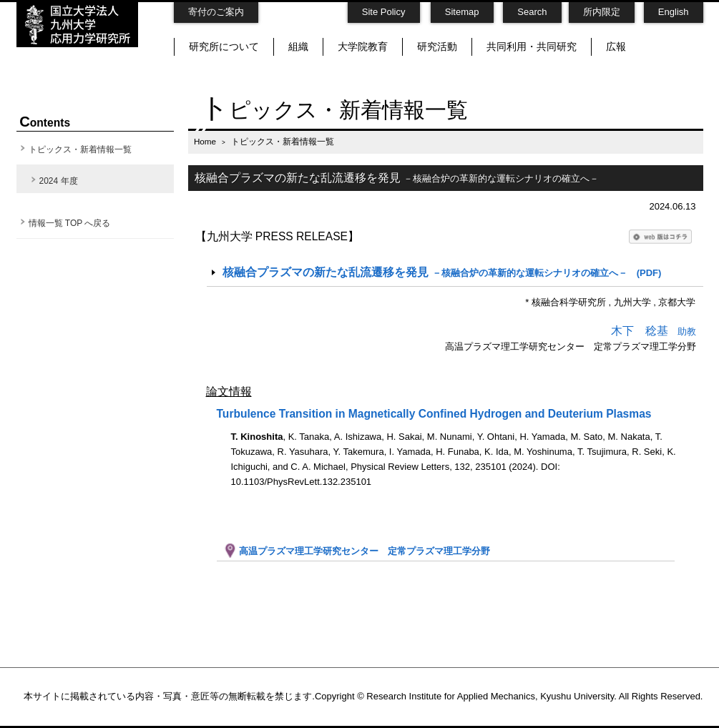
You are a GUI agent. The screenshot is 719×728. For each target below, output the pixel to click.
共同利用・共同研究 (532, 46)
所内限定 (602, 12)
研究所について (224, 46)
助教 (654, 331)
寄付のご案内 (216, 12)
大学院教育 (363, 46)
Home (205, 141)
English (674, 12)
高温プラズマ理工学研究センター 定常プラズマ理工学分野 (357, 551)
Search (532, 12)
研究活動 (437, 46)
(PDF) (442, 272)
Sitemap (462, 12)
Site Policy (384, 12)
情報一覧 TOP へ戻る (70, 223)
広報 (616, 46)
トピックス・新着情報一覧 (80, 149)
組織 (298, 46)
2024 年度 (59, 181)
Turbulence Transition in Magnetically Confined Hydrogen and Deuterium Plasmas (434, 414)
